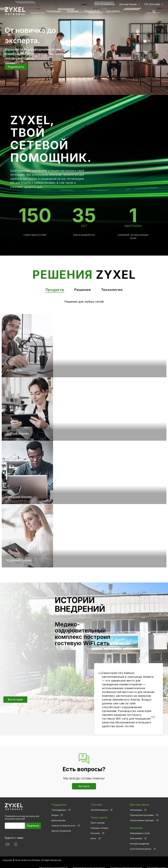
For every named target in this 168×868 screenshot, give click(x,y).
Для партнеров (128, 4)
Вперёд (166, 91)
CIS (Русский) (152, 4)
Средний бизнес (19, 497)
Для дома (14, 370)
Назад (2, 91)
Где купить (113, 11)
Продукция (53, 11)
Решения (73, 11)
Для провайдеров (105, 4)
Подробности (16, 67)
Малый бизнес (18, 434)
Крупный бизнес (19, 560)
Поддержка (92, 11)
